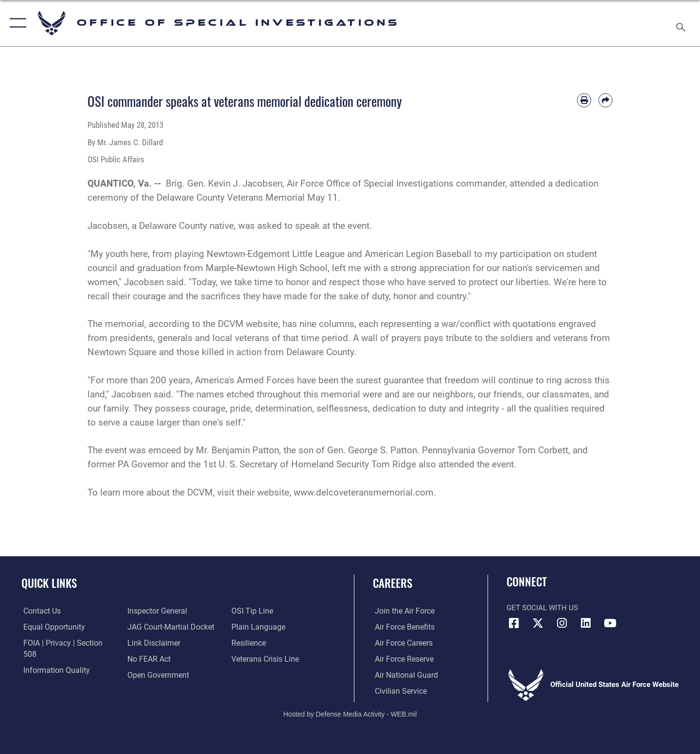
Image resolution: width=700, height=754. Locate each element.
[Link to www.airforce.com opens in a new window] (402, 611)
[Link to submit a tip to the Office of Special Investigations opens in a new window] (146, 675)
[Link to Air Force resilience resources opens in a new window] (249, 627)
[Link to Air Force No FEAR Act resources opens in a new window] (148, 643)
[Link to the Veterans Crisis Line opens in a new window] (265, 643)
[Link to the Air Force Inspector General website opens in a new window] (50, 675)
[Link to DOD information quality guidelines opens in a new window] (52, 659)
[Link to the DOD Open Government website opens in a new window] (156, 659)
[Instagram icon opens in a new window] (562, 623)
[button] (16, 23)
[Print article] (584, 100)
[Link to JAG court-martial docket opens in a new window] (169, 611)
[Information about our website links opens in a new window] (152, 627)
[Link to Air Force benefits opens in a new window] (402, 627)
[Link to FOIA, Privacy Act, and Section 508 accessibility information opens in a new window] (66, 643)
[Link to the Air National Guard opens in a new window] (403, 675)
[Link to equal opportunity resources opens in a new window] (50, 627)
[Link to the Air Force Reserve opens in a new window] (402, 659)
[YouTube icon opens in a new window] (610, 623)
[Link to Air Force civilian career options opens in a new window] (398, 690)
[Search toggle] (682, 23)
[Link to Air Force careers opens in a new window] (401, 643)
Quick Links (49, 583)
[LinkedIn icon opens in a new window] (586, 623)
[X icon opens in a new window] (538, 623)
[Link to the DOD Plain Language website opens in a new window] (256, 611)
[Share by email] (605, 100)
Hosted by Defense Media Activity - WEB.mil (350, 713)
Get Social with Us (542, 608)
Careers (393, 583)
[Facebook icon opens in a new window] (514, 623)
